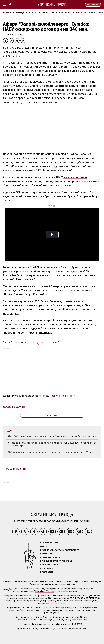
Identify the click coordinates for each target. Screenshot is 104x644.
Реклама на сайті (49, 543)
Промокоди (46, 572)
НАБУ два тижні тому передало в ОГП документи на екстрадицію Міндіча (50, 452)
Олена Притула (46, 620)
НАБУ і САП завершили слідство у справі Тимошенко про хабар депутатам (51, 436)
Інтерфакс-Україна (35, 63)
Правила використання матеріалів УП (60, 550)
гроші (54, 343)
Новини (7, 13)
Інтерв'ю (43, 13)
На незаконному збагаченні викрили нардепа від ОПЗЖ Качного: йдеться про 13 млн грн (51, 444)
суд (33, 343)
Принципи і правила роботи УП (56, 561)
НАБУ (7, 343)
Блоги (92, 13)
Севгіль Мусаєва (80, 617)
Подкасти (64, 13)
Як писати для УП (49, 565)
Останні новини (16, 469)
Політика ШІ (46, 554)
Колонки (31, 13)
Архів (100, 13)
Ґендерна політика (50, 557)
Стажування (47, 568)
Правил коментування (63, 396)
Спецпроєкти (79, 13)
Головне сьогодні (14, 407)
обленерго (20, 343)
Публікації (19, 13)
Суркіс (43, 343)
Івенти (53, 13)
